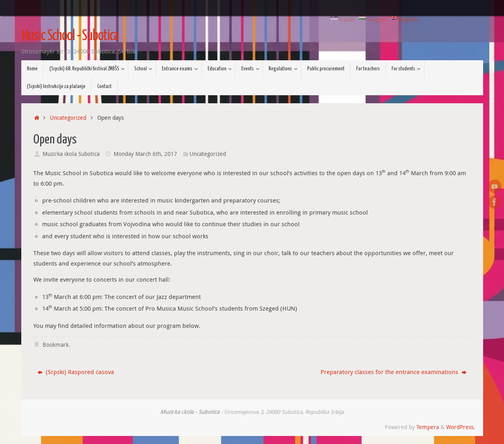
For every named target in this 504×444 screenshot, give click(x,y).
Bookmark (56, 345)
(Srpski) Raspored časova (76, 372)
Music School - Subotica (70, 36)
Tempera (428, 427)
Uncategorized (68, 118)
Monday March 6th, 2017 (145, 154)
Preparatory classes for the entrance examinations (394, 372)
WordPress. (461, 427)
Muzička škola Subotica (71, 154)
